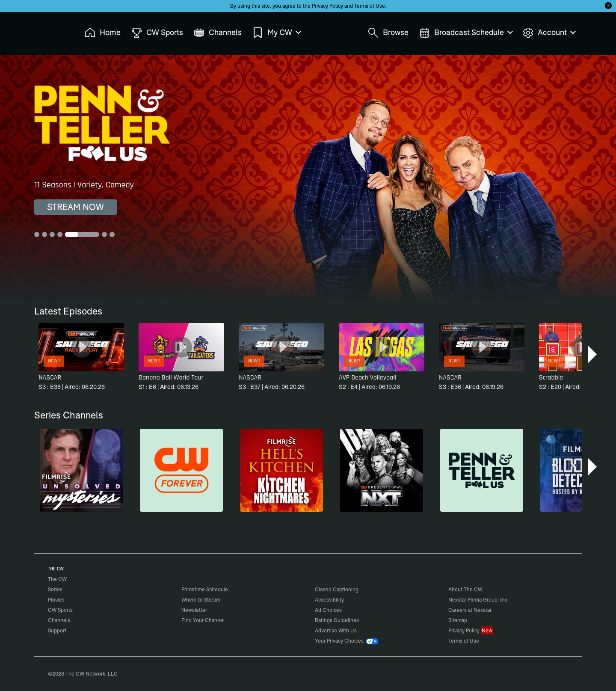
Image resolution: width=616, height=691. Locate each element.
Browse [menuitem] (388, 33)
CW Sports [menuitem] (157, 33)
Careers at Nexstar (470, 610)
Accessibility (329, 600)
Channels (59, 620)
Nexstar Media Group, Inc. (478, 600)
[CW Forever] (181, 470)
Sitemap (458, 620)
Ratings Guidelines (337, 620)
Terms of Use (370, 6)
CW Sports (60, 610)
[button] (593, 354)
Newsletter (194, 610)
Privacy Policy (327, 6)
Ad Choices (328, 610)
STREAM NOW (76, 207)
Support (57, 630)
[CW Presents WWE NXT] (382, 470)
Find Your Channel (203, 620)
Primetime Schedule (205, 589)
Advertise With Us (336, 630)
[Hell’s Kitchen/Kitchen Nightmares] (281, 470)
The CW (52, 30)
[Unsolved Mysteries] (81, 470)
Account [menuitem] (549, 33)
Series (55, 589)
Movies (56, 600)
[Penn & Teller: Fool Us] (482, 470)
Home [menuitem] (103, 33)
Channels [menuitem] (218, 33)
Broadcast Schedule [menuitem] (466, 33)
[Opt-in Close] (608, 6)
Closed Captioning (337, 589)
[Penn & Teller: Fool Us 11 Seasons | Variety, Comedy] (308, 178)
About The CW (465, 589)
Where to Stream (201, 600)
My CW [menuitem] (276, 33)
